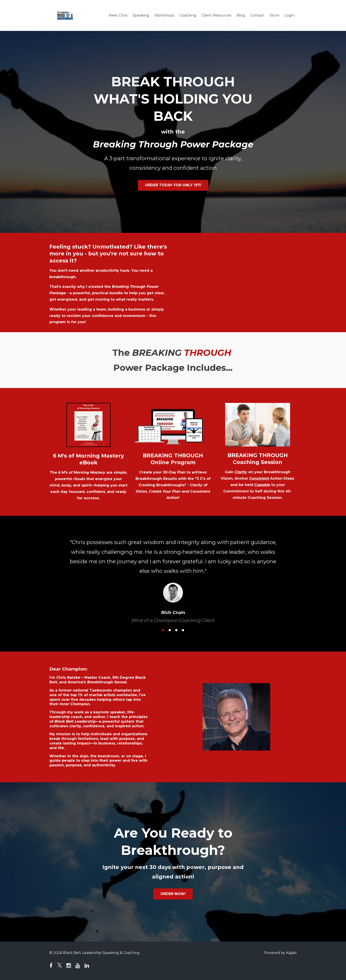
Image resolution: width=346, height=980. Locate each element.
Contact (257, 15)
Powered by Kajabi (280, 953)
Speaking (141, 15)
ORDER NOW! (173, 894)
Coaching (188, 15)
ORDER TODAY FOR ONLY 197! (173, 185)
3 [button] (176, 630)
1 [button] (163, 630)
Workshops (164, 15)
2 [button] (170, 630)
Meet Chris (118, 15)
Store (275, 15)
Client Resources (216, 15)
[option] (173, 577)
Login (290, 15)
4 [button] (183, 630)
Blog (241, 15)
